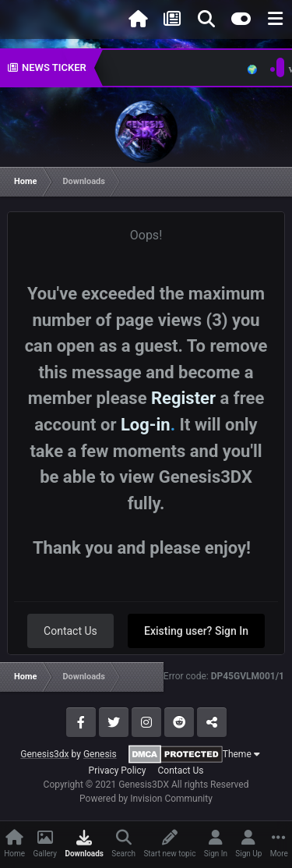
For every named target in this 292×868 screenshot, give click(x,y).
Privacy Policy (118, 771)
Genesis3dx (44, 754)
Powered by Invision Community (146, 799)
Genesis (100, 754)
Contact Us (70, 631)
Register (183, 398)
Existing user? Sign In (196, 631)
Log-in (146, 425)
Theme (241, 754)
